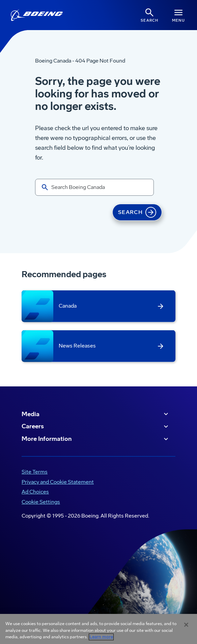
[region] (98, 629)
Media (96, 414)
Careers (96, 427)
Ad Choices (35, 492)
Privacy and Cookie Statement (58, 482)
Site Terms (35, 472)
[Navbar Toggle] (178, 15)
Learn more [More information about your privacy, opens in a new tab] (101, 637)
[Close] (186, 625)
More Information (96, 439)
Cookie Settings (41, 502)
